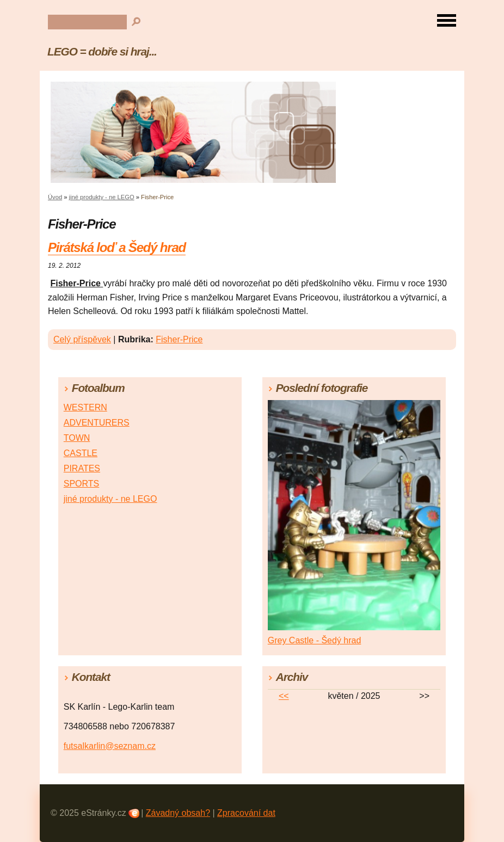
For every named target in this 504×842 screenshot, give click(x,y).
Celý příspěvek (82, 339)
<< (284, 696)
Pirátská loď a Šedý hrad (117, 247)
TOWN (77, 438)
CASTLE (81, 453)
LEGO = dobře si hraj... (102, 51)
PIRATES (82, 468)
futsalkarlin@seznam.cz (110, 746)
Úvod (55, 197)
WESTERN (85, 407)
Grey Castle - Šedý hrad (315, 640)
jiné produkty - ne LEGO (102, 197)
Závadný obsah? (178, 813)
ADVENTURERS (97, 423)
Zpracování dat (246, 813)
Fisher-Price (179, 339)
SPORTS (82, 484)
